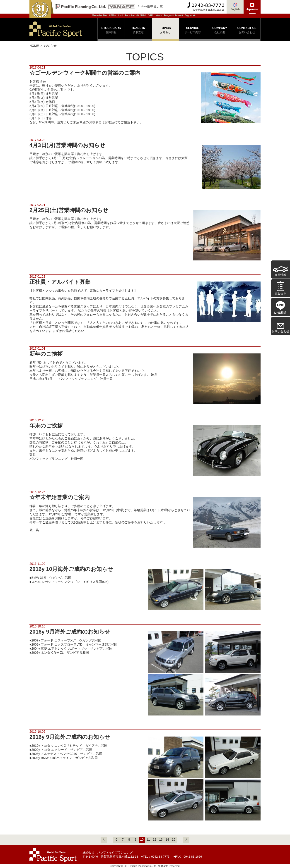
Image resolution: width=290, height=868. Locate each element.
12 (155, 839)
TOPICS (166, 31)
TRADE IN (138, 31)
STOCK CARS (111, 31)
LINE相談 (280, 308)
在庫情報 (280, 271)
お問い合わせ (280, 328)
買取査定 (280, 288)
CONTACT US (247, 31)
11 (148, 839)
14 (167, 839)
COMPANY (220, 31)
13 (161, 839)
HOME (34, 46)
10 (142, 839)
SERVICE (192, 31)
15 (174, 839)
